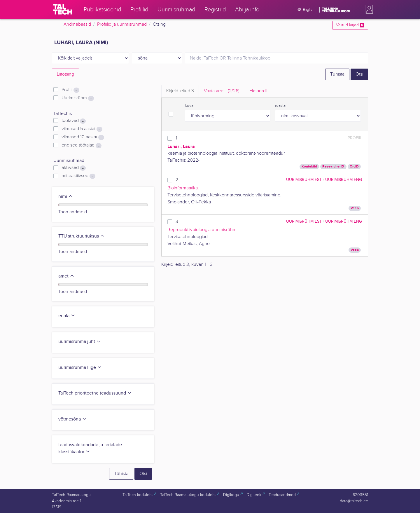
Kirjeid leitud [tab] (180, 91)
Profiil (70, 90)
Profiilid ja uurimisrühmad (122, 24)
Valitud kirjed (350, 25)
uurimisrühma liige (80, 368)
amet (66, 276)
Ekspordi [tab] (258, 91)
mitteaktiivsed (78, 176)
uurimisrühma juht (80, 342)
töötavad (74, 121)
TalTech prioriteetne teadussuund (95, 393)
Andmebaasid (77, 24)
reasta (280, 106)
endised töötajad (82, 145)
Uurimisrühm (78, 98)
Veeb (355, 208)
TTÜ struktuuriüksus (82, 236)
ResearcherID (333, 166)
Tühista (337, 74)
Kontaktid (309, 166)
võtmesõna (72, 419)
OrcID (354, 166)
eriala (67, 316)
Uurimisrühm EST (304, 180)
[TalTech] (63, 9)
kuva (189, 106)
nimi (66, 197)
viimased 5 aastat (82, 129)
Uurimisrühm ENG (344, 180)
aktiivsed (74, 168)
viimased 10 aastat (83, 137)
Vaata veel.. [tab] (222, 91)
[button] (368, 9)
